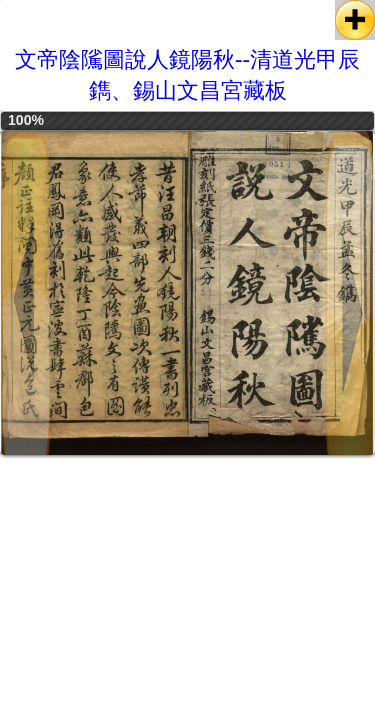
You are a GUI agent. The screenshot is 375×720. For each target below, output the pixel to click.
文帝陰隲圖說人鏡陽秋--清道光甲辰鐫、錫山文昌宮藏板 (187, 75)
